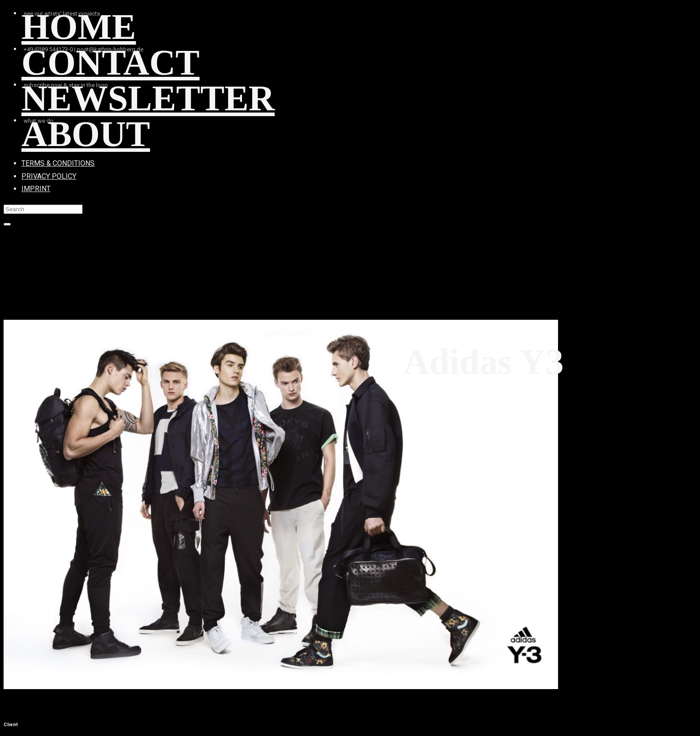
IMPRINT (36, 189)
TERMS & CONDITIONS (58, 163)
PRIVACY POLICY (49, 176)
